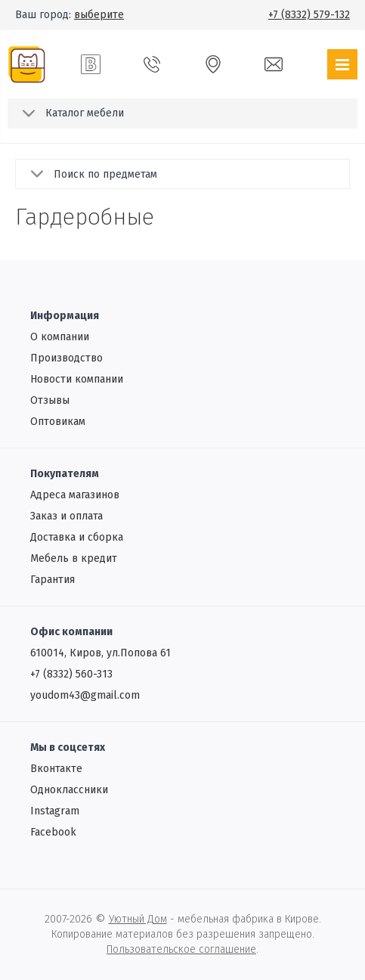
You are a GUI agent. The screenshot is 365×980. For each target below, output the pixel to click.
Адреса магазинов (75, 495)
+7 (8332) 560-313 (71, 674)
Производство (67, 358)
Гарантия (53, 580)
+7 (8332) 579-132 (309, 15)
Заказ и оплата (67, 516)
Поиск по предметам (105, 174)
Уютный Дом (138, 919)
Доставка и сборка (77, 537)
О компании (60, 337)
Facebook (53, 832)
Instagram (55, 811)
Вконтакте (56, 769)
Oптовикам (58, 422)
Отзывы (50, 400)
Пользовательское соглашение (181, 949)
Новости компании (77, 379)
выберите (99, 15)
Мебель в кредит (74, 558)
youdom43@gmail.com (85, 695)
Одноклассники (69, 790)
